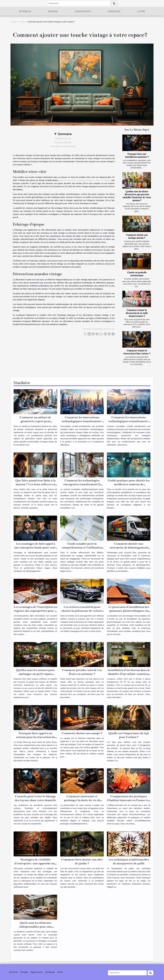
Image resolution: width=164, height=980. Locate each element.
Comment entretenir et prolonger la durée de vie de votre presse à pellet (82, 800)
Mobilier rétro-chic (63, 139)
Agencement (83, 11)
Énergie (53, 11)
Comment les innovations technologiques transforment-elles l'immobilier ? (82, 421)
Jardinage (114, 11)
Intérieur (25, 11)
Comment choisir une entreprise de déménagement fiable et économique (129, 548)
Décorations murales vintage (63, 146)
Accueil (14, 22)
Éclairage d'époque (63, 143)
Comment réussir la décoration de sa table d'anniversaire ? (137, 313)
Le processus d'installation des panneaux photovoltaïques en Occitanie (129, 611)
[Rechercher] (79, 3)
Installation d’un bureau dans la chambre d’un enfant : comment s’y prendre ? (129, 674)
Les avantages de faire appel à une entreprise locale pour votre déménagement (35, 548)
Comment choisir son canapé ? (82, 733)
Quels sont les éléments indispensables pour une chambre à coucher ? (35, 927)
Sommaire (65, 134)
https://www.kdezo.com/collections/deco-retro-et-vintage (85, 180)
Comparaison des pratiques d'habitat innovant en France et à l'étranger (129, 800)
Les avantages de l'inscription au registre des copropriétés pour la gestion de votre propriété (35, 611)
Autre (141, 11)
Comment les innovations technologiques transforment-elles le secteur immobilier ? (129, 421)
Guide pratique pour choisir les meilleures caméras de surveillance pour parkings (129, 484)
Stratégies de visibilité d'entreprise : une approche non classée (35, 863)
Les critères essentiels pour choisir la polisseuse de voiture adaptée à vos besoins (82, 611)
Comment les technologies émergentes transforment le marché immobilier (82, 484)
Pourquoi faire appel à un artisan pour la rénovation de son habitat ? (35, 737)
